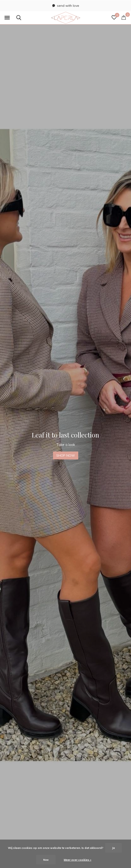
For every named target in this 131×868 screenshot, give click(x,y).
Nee (46, 860)
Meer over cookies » (78, 860)
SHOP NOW (66, 455)
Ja (113, 848)
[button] (7, 18)
